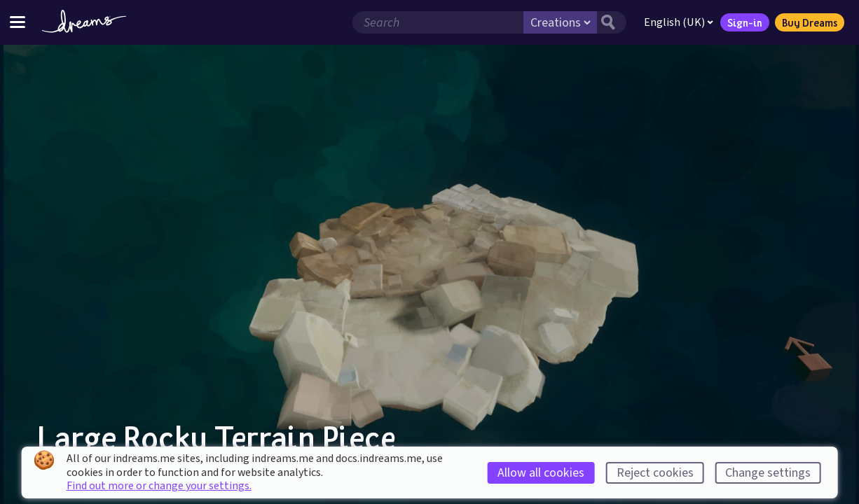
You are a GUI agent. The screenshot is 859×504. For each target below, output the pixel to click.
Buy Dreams (810, 22)
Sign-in (745, 22)
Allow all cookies (541, 473)
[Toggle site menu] (18, 22)
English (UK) (679, 22)
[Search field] (438, 22)
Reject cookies (655, 473)
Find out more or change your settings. (159, 486)
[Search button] (612, 22)
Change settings (768, 473)
